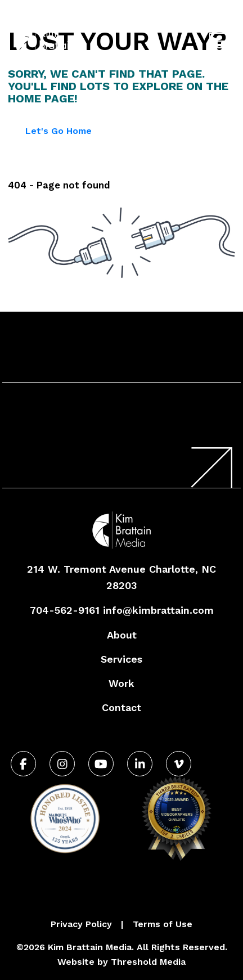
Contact (121, 707)
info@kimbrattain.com (158, 610)
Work (121, 683)
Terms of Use (163, 924)
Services (121, 659)
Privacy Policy (81, 924)
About (122, 635)
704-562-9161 (131, 19)
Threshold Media (148, 962)
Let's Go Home (58, 131)
